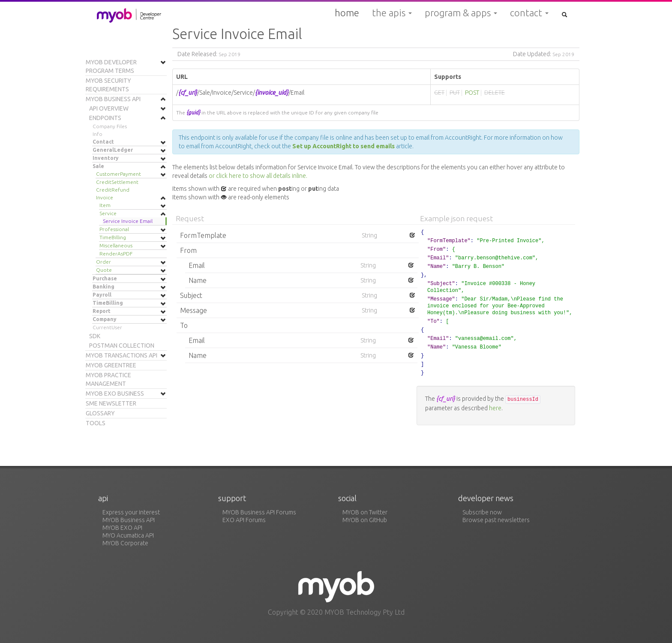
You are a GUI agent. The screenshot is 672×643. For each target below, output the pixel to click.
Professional (114, 229)
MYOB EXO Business (115, 394)
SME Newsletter (111, 403)
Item (105, 205)
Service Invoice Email (128, 221)
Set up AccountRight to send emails (344, 146)
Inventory (106, 158)
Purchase (105, 278)
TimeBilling (113, 237)
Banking (103, 287)
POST (472, 93)
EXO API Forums (244, 520)
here (495, 408)
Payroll (102, 295)
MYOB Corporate (125, 543)
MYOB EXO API (122, 528)
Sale (98, 166)
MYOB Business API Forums (259, 512)
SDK (95, 336)
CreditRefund (113, 190)
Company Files (110, 126)
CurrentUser (107, 327)
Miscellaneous (116, 245)
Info (97, 134)
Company (105, 319)
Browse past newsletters (496, 520)
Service (108, 213)
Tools (96, 423)
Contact (529, 13)
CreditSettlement (117, 182)
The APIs (392, 13)
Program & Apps (461, 13)
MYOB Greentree (111, 365)
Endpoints (105, 118)
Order (103, 262)
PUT (455, 93)
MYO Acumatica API (128, 535)
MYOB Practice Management (108, 379)
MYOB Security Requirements (108, 85)
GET (439, 93)
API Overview (109, 108)
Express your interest (131, 512)
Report (102, 311)
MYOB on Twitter (365, 512)
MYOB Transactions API (121, 355)
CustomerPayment (118, 174)
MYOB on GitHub (365, 520)
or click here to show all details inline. (258, 176)
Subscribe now (482, 512)
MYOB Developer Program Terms (111, 66)
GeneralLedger (113, 150)
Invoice (105, 197)
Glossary (100, 413)
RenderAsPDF (116, 254)
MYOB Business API (113, 99)
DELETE (495, 93)
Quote (104, 270)
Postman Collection (122, 346)
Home (347, 13)
